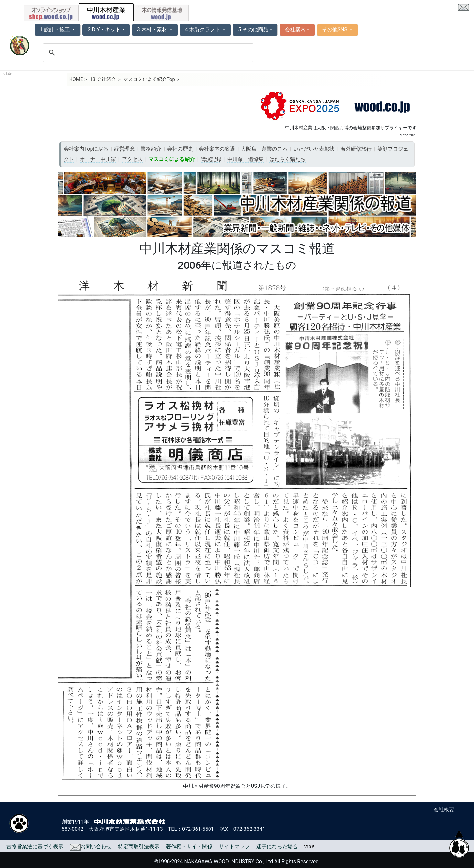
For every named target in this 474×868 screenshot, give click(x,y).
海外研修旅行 (356, 149)
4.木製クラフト (203, 30)
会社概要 (444, 810)
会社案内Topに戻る (86, 149)
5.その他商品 (253, 30)
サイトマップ (234, 846)
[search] (147, 53)
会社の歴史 (180, 149)
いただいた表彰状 (314, 149)
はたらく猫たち (287, 159)
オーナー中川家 (98, 159)
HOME (76, 79)
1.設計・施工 (55, 30)
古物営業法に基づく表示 (35, 846)
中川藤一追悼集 (245, 159)
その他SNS (335, 30)
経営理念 (124, 149)
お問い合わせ (91, 847)
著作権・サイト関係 (189, 846)
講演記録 (211, 159)
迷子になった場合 (277, 846)
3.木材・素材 (153, 30)
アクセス (132, 159)
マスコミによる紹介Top (149, 79)
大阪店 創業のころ (264, 149)
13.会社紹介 (103, 79)
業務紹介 (151, 149)
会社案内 (295, 30)
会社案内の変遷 (217, 149)
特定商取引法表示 (139, 846)
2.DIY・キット (104, 30)
